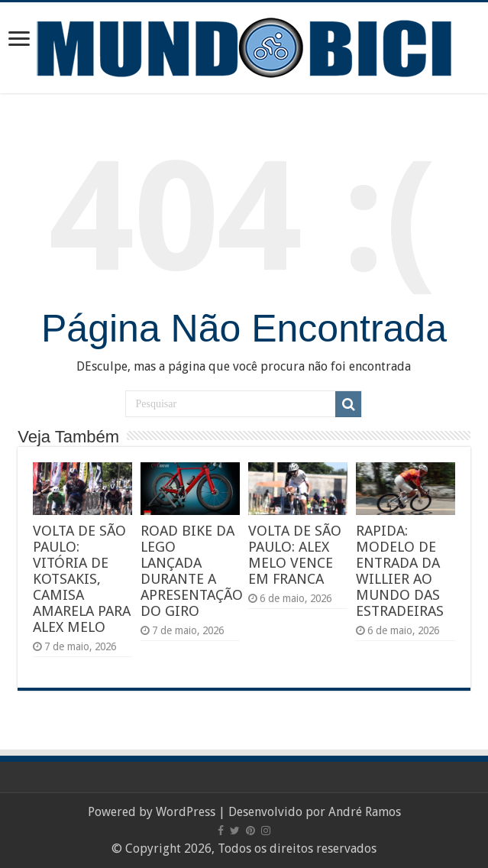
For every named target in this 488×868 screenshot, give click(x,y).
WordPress (186, 812)
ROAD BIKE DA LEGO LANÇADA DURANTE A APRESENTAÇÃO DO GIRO (192, 571)
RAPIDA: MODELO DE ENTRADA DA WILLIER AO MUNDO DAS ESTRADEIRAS (400, 571)
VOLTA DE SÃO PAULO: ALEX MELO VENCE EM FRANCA (295, 555)
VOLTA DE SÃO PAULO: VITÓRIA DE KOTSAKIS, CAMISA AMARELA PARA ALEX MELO (82, 579)
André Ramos (365, 812)
